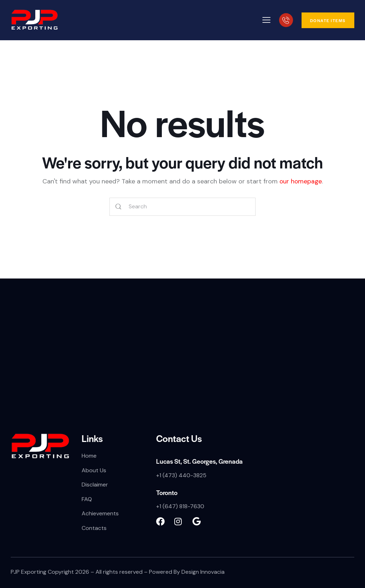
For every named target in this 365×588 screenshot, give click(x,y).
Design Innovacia (203, 572)
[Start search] (119, 207)
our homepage (300, 181)
